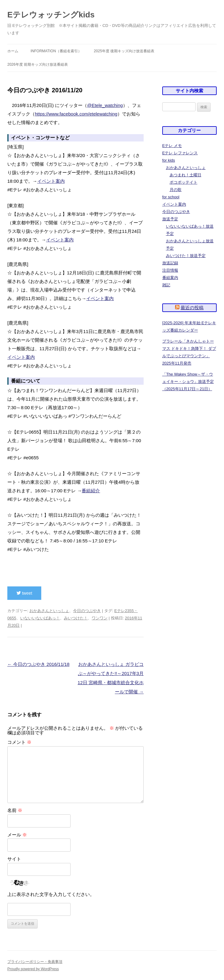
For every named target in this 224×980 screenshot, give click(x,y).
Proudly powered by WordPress (33, 969)
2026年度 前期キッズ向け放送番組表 (38, 64)
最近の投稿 (192, 308)
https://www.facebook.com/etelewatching (76, 114)
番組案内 (170, 278)
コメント (19, 742)
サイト (14, 859)
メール (17, 835)
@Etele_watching (105, 105)
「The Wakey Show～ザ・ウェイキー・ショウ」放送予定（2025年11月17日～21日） (188, 382)
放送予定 (170, 219)
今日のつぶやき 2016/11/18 (38, 664)
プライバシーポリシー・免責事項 (35, 962)
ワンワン (100, 618)
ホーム (13, 51)
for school (171, 197)
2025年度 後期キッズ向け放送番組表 (124, 51)
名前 (15, 810)
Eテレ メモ (172, 146)
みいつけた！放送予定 (186, 256)
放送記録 (170, 263)
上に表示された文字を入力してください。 (51, 894)
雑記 (166, 285)
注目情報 (170, 270)
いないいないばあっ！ (40, 618)
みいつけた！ (76, 618)
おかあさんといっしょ (49, 611)
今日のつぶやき (87, 611)
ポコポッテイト (184, 182)
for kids (169, 160)
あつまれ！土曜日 (185, 175)
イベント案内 (51, 181)
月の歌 (176, 190)
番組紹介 (91, 491)
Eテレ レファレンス (180, 153)
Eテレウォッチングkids (51, 15)
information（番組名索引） (56, 51)
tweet (24, 593)
